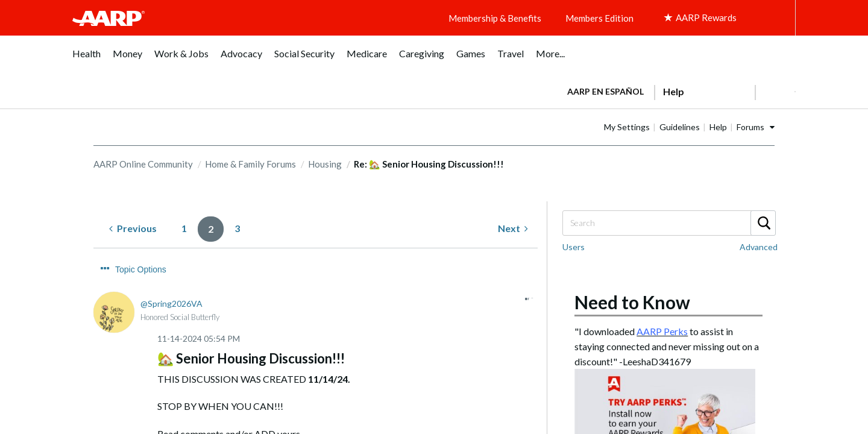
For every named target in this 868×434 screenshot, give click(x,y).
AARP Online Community (143, 164)
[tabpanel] (676, 90)
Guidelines (718, 127)
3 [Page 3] (237, 228)
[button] (775, 92)
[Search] (668, 223)
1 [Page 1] (184, 228)
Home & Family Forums (250, 164)
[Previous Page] (133, 229)
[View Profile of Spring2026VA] (171, 281)
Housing (325, 164)
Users (574, 247)
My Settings (665, 127)
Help (756, 127)
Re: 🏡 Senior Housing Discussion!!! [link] (429, 164)
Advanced (759, 247)
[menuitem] (86, 60)
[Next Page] (513, 229)
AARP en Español (605, 91)
